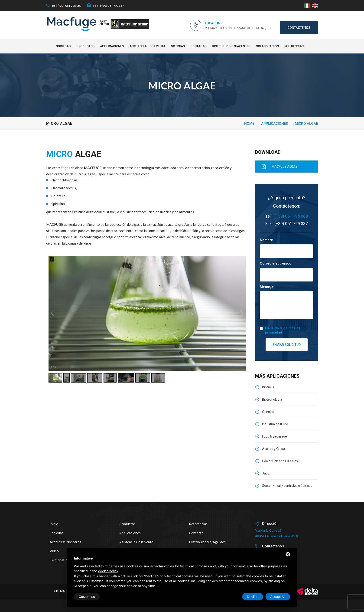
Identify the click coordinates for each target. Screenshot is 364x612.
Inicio (54, 524)
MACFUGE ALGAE (278, 167)
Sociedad (63, 46)
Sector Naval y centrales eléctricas (287, 486)
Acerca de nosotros (65, 542)
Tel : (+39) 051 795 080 (64, 6)
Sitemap (60, 591)
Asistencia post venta (147, 46)
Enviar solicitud (287, 345)
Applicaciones (112, 46)
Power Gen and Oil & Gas (280, 461)
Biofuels (268, 387)
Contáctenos (299, 28)
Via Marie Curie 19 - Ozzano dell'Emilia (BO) (238, 28)
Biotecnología (272, 399)
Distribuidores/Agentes (231, 46)
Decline (253, 597)
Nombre (266, 240)
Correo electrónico (276, 263)
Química (268, 412)
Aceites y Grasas (274, 449)
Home (249, 124)
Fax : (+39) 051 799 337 (105, 6)
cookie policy (108, 571)
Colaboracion (267, 46)
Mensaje (267, 287)
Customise (87, 597)
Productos (85, 46)
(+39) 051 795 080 (291, 216)
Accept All (278, 597)
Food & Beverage (275, 436)
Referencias (294, 46)
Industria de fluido (275, 424)
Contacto (198, 46)
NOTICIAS (178, 46)
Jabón (267, 473)
